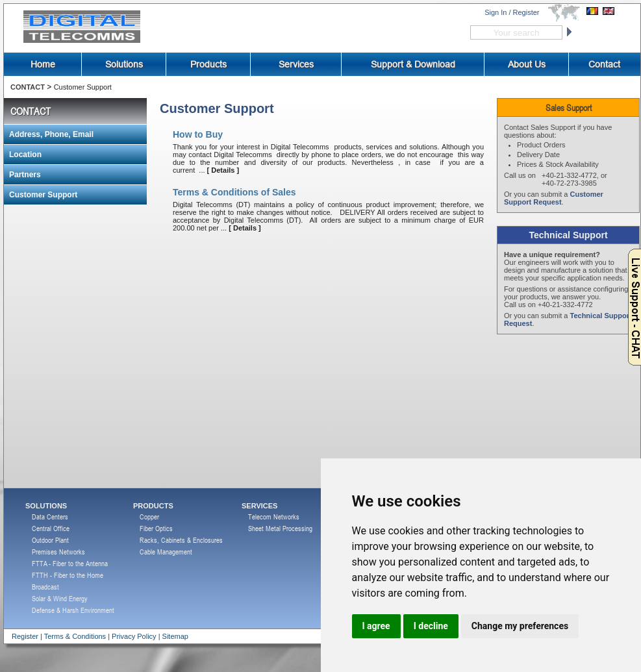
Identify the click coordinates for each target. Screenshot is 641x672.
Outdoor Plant (50, 540)
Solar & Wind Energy (60, 598)
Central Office (51, 528)
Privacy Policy (134, 636)
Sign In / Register (512, 12)
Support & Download (413, 64)
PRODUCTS (153, 506)
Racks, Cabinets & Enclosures (181, 540)
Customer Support (83, 87)
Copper (149, 516)
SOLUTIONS (46, 506)
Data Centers (50, 516)
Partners (25, 175)
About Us (527, 64)
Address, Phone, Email (51, 134)
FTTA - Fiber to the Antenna (70, 563)
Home (43, 64)
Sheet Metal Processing (280, 528)
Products (208, 64)
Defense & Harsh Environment (73, 610)
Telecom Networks (274, 516)
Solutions (124, 64)
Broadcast (45, 587)
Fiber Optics (156, 528)
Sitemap (175, 636)
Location (25, 155)
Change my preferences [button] (520, 626)
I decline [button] (431, 626)
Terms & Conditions (75, 636)
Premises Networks (58, 552)
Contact (604, 64)
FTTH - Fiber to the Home (68, 575)
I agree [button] (376, 626)
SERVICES (259, 506)
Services (296, 64)
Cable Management (166, 552)
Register (25, 636)
